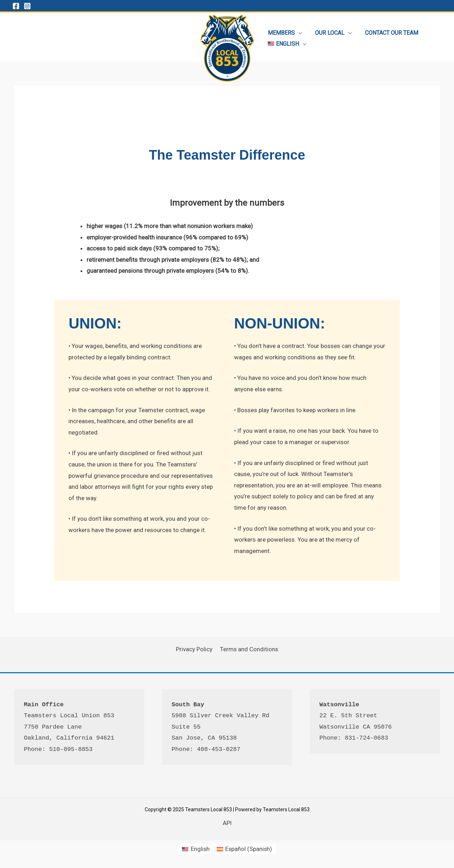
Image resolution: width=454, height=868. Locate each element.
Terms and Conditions (248, 649)
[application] (298, 31)
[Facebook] (16, 6)
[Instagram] (27, 6)
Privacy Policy (195, 649)
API (227, 823)
